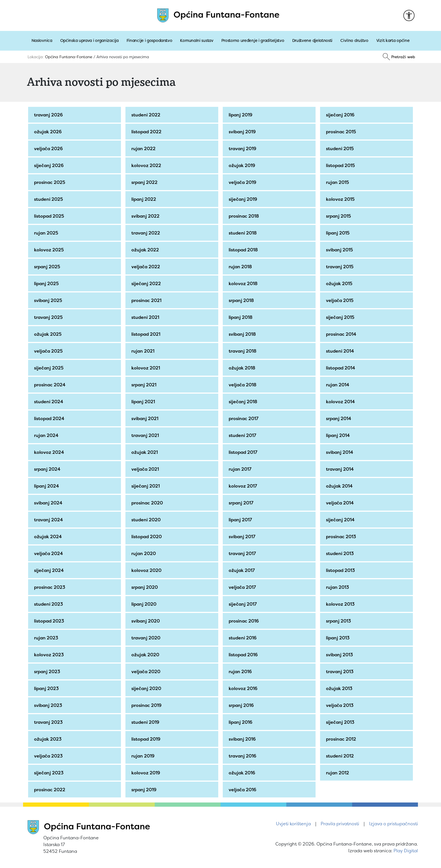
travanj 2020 (147, 638)
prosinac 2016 (245, 621)
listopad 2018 (244, 250)
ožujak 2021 (145, 452)
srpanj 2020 (145, 587)
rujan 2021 (144, 351)
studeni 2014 (341, 351)
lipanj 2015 (339, 233)
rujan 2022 (144, 148)
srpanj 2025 (48, 267)
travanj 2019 (243, 148)
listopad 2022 (147, 132)
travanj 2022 (147, 233)
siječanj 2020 (147, 688)
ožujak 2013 (340, 688)
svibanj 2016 (243, 739)
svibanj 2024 (49, 503)
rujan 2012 (338, 773)
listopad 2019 (147, 739)
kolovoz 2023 (50, 655)
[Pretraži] (399, 57)
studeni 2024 (49, 402)
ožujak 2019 (243, 165)
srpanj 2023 (48, 671)
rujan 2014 (338, 385)
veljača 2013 (341, 705)
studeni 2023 (49, 604)
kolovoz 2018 (244, 283)
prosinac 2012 (342, 739)
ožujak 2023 (49, 739)
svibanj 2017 (243, 536)
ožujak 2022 (146, 250)
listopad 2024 (50, 418)
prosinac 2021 (147, 300)
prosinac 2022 (50, 790)
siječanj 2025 (50, 368)
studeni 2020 (147, 520)
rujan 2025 (47, 233)
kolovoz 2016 (244, 688)
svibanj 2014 (340, 452)
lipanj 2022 (145, 199)
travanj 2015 (341, 267)
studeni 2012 (341, 756)
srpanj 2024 (48, 469)
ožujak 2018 (243, 368)
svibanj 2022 (146, 216)
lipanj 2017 (241, 520)
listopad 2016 (244, 655)
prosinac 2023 (50, 587)
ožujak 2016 (243, 773)
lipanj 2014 (339, 435)
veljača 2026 (49, 148)
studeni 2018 (244, 233)
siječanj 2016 (341, 115)
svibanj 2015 (340, 250)
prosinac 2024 (51, 385)
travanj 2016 (243, 756)
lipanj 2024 (47, 486)
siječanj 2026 (50, 165)
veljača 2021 (146, 469)
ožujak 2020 (146, 655)
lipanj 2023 (47, 688)
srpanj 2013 (339, 621)
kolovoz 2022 (147, 165)
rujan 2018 (241, 267)
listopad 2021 (147, 334)
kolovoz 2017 (244, 486)
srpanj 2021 (145, 385)
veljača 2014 (341, 503)
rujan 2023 (47, 638)
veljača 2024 (49, 553)
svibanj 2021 (146, 418)
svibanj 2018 (243, 334)
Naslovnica (42, 40)
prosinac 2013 (342, 536)
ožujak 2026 (49, 132)
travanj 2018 (243, 351)
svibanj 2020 (146, 621)
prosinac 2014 (342, 334)
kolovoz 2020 (147, 570)
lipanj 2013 (339, 638)
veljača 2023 (49, 756)
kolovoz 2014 (341, 402)
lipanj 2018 (241, 317)
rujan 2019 (144, 756)
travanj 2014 (341, 469)
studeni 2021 (146, 317)
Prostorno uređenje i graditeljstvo (253, 40)
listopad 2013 (341, 570)
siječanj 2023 (50, 773)
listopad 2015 (341, 165)
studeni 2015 (341, 148)
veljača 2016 (243, 790)
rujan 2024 (47, 435)
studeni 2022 (147, 115)
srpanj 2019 (145, 790)
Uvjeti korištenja (293, 824)
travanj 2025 (49, 317)
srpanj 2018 (242, 300)
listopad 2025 (50, 216)
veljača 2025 (49, 351)
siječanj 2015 (341, 317)
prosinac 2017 (244, 418)
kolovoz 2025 (50, 250)
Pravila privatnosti (340, 824)
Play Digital (406, 851)
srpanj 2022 (145, 182)
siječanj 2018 (244, 402)
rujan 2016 (241, 671)
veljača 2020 (147, 671)
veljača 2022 (147, 267)
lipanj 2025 (47, 283)
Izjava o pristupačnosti (393, 824)
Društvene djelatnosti (312, 40)
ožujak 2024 (49, 536)
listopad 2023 (50, 621)
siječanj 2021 (146, 486)
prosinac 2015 (342, 132)
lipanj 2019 (241, 115)
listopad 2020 (147, 536)
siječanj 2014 (341, 520)
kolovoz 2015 (341, 199)
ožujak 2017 (243, 570)
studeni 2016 (243, 638)
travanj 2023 (49, 722)
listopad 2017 (244, 452)
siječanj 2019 (244, 199)
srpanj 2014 (339, 418)
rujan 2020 (144, 553)
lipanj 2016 (241, 722)
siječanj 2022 (147, 283)
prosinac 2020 (148, 503)
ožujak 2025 (49, 334)
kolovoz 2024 (50, 452)
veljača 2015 (341, 300)
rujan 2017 (241, 469)
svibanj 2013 (340, 655)
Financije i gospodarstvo (149, 40)
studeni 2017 (243, 435)
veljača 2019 (243, 182)
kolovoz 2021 (147, 368)
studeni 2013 (341, 553)
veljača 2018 (243, 385)
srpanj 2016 (242, 705)
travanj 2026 (49, 115)
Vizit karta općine (393, 40)
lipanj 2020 (145, 604)
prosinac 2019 (147, 705)
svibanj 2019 (243, 132)
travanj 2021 (146, 435)
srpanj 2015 (339, 216)
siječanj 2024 (50, 570)
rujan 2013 (338, 587)
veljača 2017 (243, 587)
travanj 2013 (341, 671)
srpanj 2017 (242, 503)
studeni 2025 (49, 199)
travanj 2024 (49, 520)
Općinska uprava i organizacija (89, 40)
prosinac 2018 (245, 216)
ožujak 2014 (340, 486)
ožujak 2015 (340, 283)
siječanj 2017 (244, 604)
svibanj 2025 (49, 300)
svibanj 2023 (49, 705)
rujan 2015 (338, 182)
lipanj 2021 (144, 402)
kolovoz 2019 (147, 773)
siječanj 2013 (341, 722)
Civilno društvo (354, 40)
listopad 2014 (341, 368)
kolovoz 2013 (341, 604)
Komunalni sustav (197, 40)
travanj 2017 (243, 553)
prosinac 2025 (50, 182)
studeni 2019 (146, 722)
